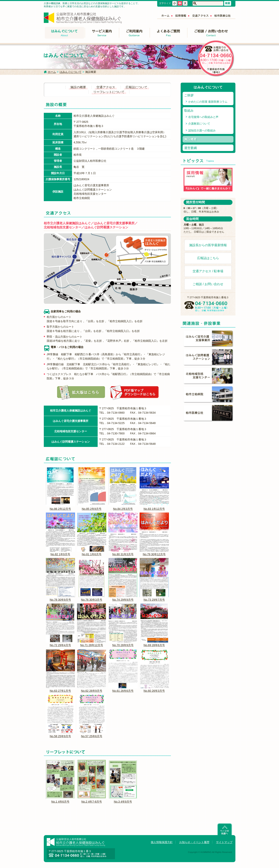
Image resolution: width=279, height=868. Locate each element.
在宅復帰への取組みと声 (203, 117)
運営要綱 (190, 148)
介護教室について (199, 124)
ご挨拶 (189, 95)
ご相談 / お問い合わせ (208, 284)
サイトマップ (224, 842)
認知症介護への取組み (202, 130)
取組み (189, 111)
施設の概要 (78, 87)
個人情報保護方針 (162, 842)
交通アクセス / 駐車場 (208, 271)
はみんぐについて (71, 72)
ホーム (52, 72)
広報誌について (136, 87)
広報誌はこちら (208, 258)
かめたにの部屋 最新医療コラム (208, 102)
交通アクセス (106, 87)
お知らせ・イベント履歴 (194, 842)
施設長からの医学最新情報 (208, 245)
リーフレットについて (109, 92)
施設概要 (190, 139)
